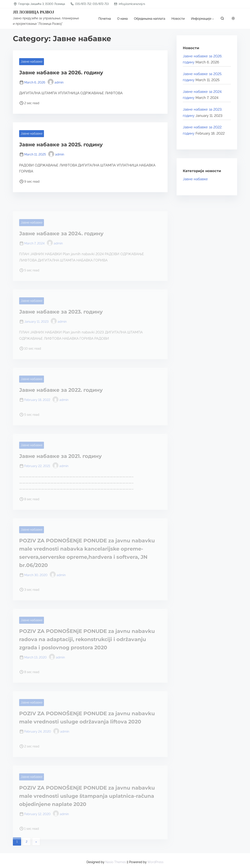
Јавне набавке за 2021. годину (60, 456)
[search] (222, 19)
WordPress (155, 862)
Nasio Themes (116, 862)
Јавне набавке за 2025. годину (61, 145)
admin (56, 82)
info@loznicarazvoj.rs (130, 4)
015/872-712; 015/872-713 (90, 4)
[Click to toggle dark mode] (232, 19)
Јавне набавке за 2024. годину (61, 234)
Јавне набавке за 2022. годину (61, 390)
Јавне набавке (32, 62)
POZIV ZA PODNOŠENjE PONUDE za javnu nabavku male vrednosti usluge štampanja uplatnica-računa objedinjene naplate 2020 (87, 796)
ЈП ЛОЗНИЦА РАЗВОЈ (33, 12)
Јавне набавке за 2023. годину (61, 312)
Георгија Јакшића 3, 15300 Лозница (39, 4)
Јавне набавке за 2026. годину (61, 73)
